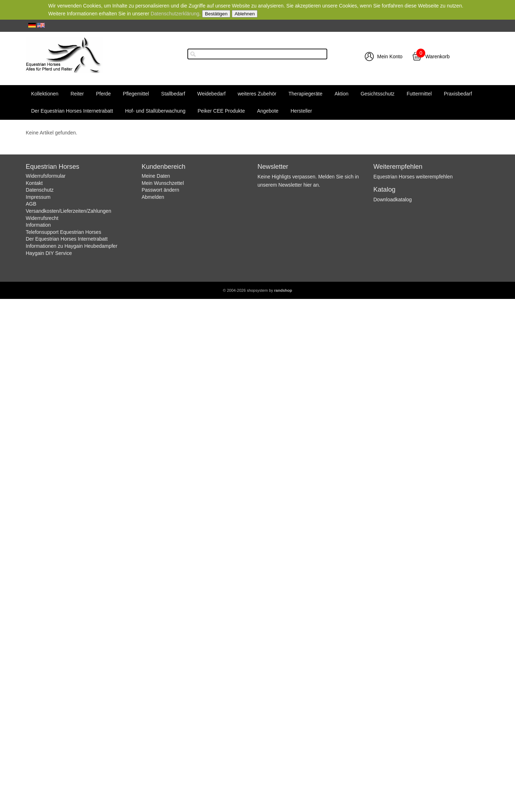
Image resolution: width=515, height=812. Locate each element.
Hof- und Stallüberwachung (155, 111)
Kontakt (34, 183)
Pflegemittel (136, 94)
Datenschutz (40, 190)
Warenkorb (437, 56)
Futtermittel (419, 94)
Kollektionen (45, 94)
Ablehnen (245, 14)
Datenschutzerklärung (175, 14)
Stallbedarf (173, 94)
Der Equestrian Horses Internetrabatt (72, 111)
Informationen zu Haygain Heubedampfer (72, 246)
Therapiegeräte (306, 94)
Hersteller (301, 111)
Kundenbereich (163, 167)
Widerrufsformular (46, 176)
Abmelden (153, 197)
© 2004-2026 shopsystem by (257, 290)
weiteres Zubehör (257, 94)
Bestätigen (216, 14)
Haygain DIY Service (49, 253)
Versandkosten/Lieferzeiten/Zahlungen (68, 211)
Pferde (103, 94)
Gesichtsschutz (377, 94)
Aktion (341, 94)
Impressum (38, 197)
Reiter (77, 94)
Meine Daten (156, 176)
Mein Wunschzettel (163, 183)
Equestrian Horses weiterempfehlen (413, 177)
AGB (31, 204)
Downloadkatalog (393, 200)
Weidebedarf (211, 94)
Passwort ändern (160, 190)
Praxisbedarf (458, 94)
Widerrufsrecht (42, 218)
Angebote (268, 111)
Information (38, 225)
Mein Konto (390, 56)
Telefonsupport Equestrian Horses (63, 232)
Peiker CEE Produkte (221, 111)
